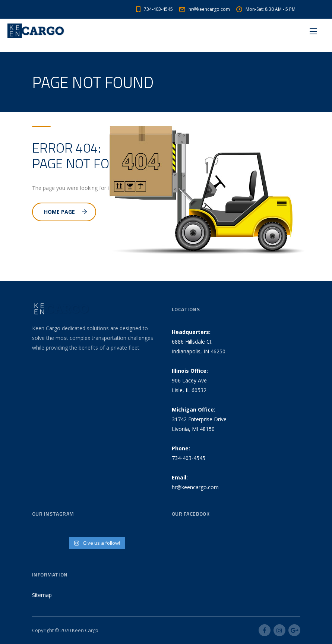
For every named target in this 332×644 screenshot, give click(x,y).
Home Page (66, 212)
